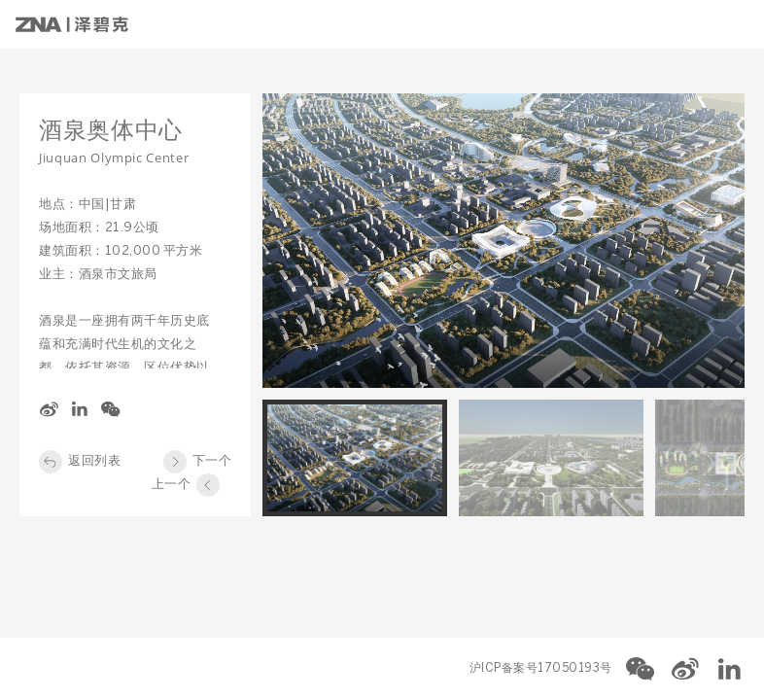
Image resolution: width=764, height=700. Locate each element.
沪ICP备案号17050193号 (541, 668)
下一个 (212, 461)
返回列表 (94, 461)
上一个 (172, 485)
